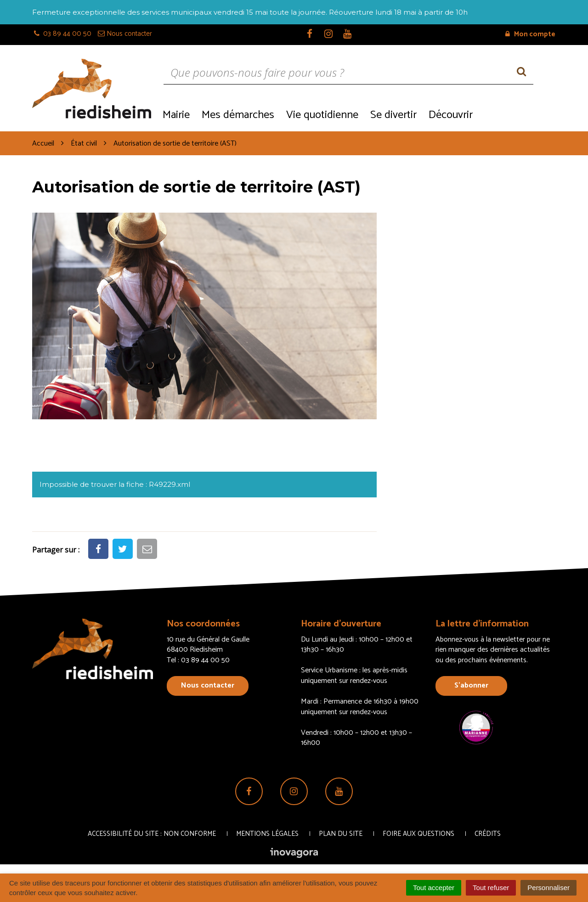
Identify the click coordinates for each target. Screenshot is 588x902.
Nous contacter (208, 685)
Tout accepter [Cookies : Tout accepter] (434, 888)
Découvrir (451, 115)
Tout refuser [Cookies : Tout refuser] (491, 888)
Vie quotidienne (322, 115)
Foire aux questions (418, 834)
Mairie (176, 115)
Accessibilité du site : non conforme (152, 834)
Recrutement (517, 114)
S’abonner (471, 685)
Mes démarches (238, 115)
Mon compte (530, 34)
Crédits (488, 834)
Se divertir (393, 115)
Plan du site (341, 834)
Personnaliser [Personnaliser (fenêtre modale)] (548, 888)
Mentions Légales (267, 834)
